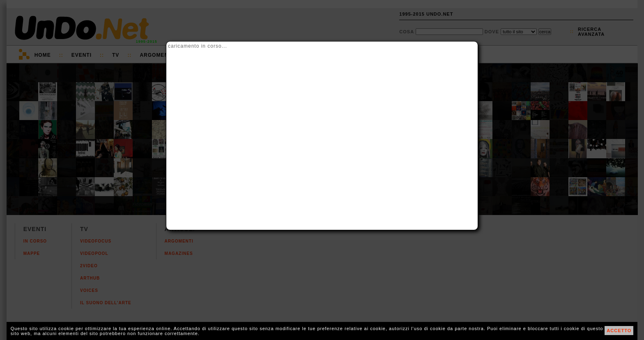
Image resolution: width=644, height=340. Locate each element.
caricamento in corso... (198, 46)
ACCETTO (619, 331)
